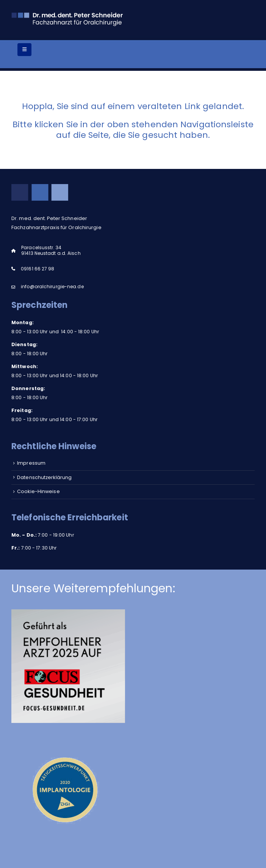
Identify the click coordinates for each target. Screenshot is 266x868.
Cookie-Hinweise (38, 491)
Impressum (31, 463)
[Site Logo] (68, 18)
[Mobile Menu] (24, 50)
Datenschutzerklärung (44, 477)
